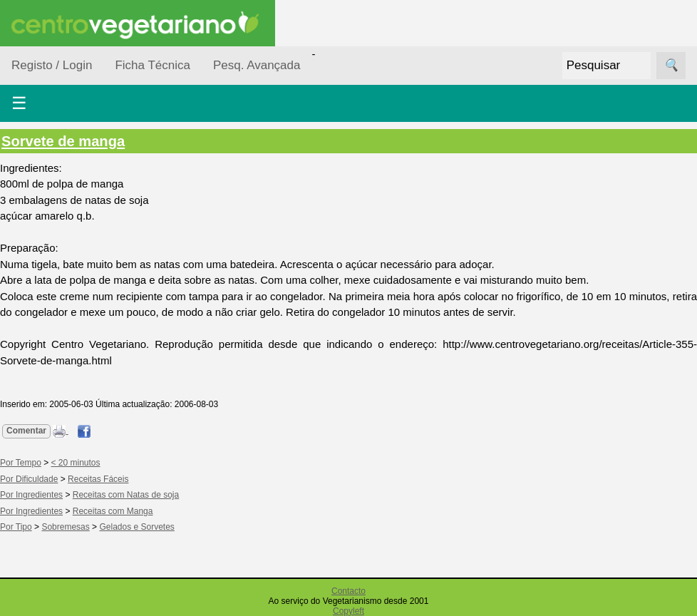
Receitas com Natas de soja (126, 495)
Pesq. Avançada (257, 65)
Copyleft (348, 611)
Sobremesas (65, 527)
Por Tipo (16, 527)
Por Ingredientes (31, 495)
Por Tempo (21, 463)
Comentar (26, 431)
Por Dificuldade (29, 479)
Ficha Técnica (153, 65)
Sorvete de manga (63, 141)
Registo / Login (52, 65)
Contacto (348, 591)
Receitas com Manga (113, 511)
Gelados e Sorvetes (136, 527)
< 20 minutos (76, 463)
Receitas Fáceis (98, 479)
